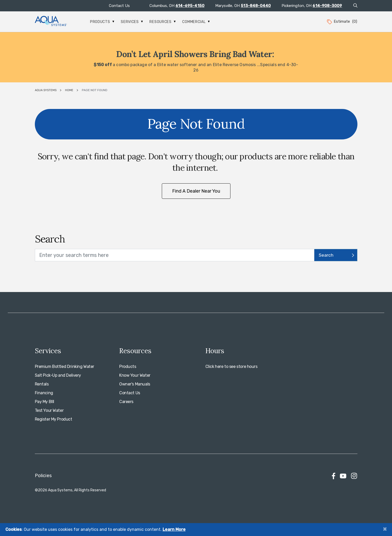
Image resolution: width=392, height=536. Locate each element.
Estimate (342, 21)
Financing (44, 393)
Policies (43, 476)
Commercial (196, 22)
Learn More (174, 529)
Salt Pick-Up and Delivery (58, 375)
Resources (163, 22)
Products (102, 22)
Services (132, 22)
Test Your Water (49, 410)
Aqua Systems (46, 90)
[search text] (175, 255)
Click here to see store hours (231, 366)
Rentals (42, 384)
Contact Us (119, 6)
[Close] (385, 529)
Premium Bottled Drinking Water (65, 366)
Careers (126, 402)
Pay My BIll (45, 402)
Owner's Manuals (135, 384)
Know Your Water (135, 375)
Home (69, 90)
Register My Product (54, 419)
